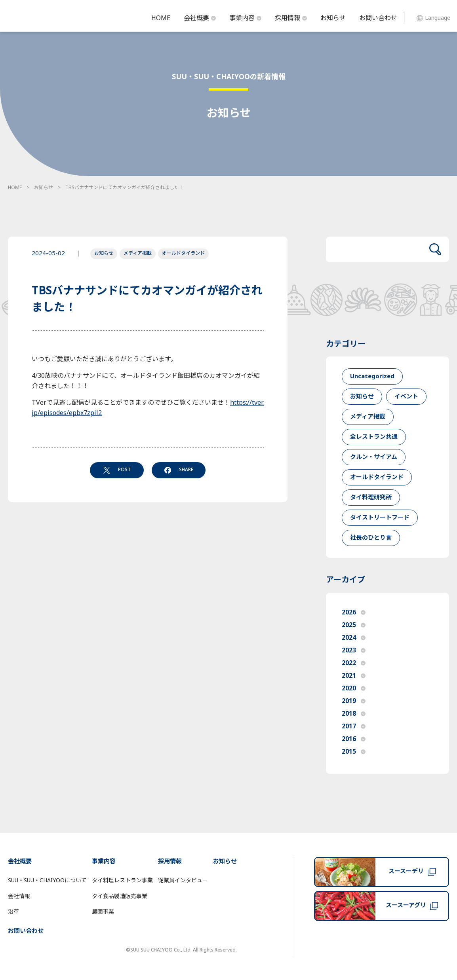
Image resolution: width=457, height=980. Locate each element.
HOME (161, 18)
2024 (354, 638)
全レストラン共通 (374, 437)
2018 (354, 714)
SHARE (179, 470)
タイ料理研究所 (371, 498)
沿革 (13, 912)
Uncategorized (372, 376)
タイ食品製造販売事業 (120, 896)
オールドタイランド (183, 253)
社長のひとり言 (371, 538)
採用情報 (291, 18)
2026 (354, 612)
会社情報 (19, 896)
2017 (354, 726)
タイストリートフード (380, 518)
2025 (354, 625)
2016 (354, 739)
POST (117, 470)
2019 (354, 701)
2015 (354, 752)
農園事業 (103, 912)
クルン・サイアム (374, 457)
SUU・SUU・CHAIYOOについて (47, 880)
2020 (354, 688)
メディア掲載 (138, 253)
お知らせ (333, 18)
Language (433, 18)
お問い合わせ (378, 18)
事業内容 (245, 18)
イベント (406, 397)
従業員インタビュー (183, 880)
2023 (354, 650)
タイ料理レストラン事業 (122, 880)
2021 (354, 676)
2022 (354, 663)
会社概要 (200, 18)
